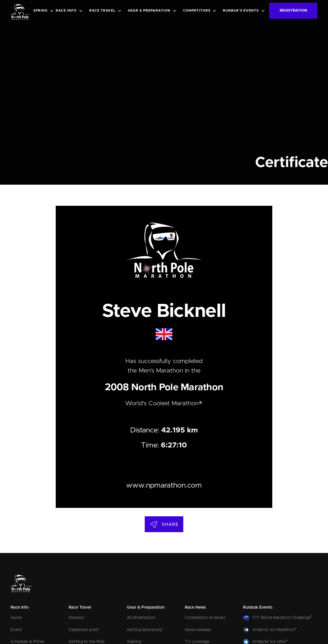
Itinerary (76, 618)
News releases (198, 630)
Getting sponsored (144, 630)
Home (16, 618)
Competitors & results (205, 618)
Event (16, 630)
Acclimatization (141, 618)
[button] (45, 11)
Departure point (84, 630)
